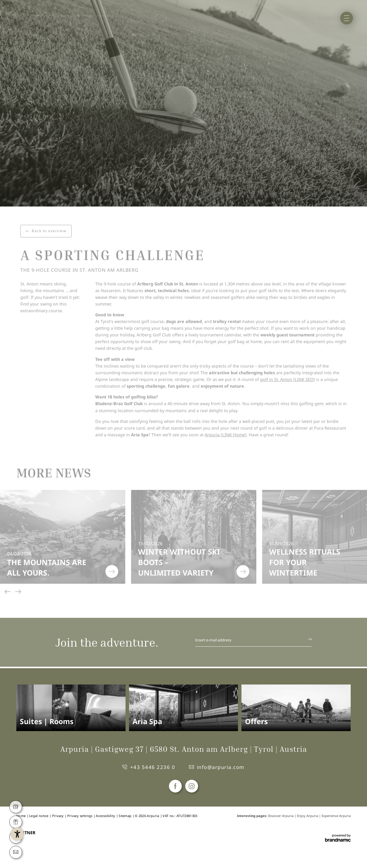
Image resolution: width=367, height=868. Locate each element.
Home (38, 16)
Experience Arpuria (63, 16)
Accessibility (106, 816)
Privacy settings (80, 816)
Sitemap (125, 816)
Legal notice (39, 816)
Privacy (58, 816)
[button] (39, 829)
